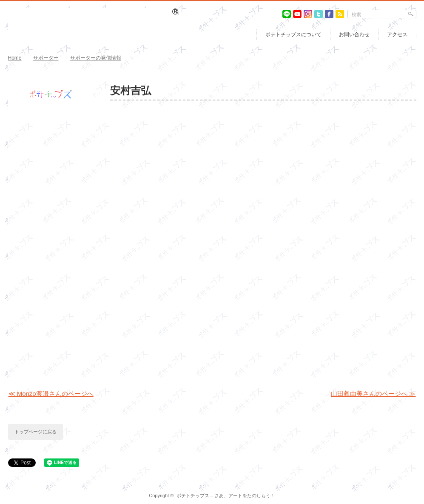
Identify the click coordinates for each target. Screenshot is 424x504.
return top (410, 479)
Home (15, 58)
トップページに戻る (36, 432)
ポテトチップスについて (293, 34)
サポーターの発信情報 (96, 58)
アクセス (397, 34)
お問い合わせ (354, 34)
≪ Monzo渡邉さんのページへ (51, 394)
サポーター (46, 58)
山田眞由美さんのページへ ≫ (373, 394)
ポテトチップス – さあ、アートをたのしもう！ (226, 495)
